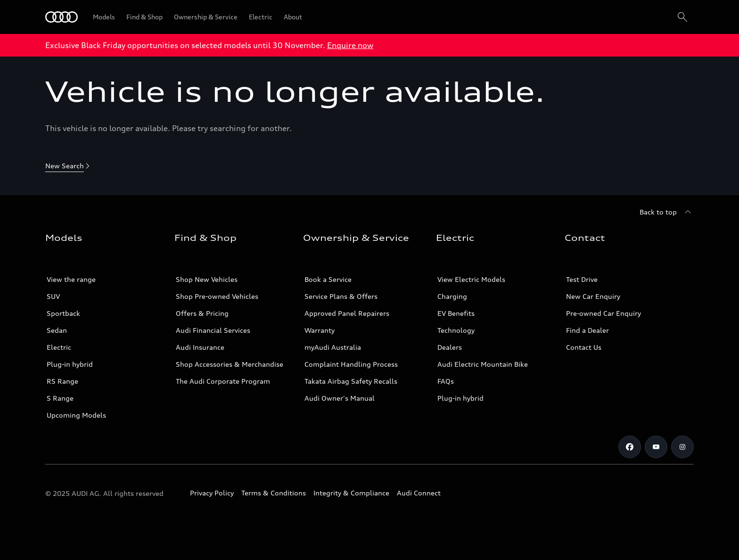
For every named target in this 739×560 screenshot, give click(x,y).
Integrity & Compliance (351, 493)
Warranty (320, 330)
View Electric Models (471, 279)
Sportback (63, 313)
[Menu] (62, 17)
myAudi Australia (333, 347)
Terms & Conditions (274, 493)
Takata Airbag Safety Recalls (351, 381)
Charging (452, 296)
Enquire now (350, 45)
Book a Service (328, 279)
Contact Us (584, 347)
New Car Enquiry (593, 296)
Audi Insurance (200, 347)
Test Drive (582, 279)
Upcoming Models (76, 415)
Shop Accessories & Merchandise (230, 364)
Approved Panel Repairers (347, 313)
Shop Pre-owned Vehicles (217, 296)
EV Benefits (456, 313)
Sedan (57, 330)
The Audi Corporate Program (223, 381)
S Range (60, 398)
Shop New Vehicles (207, 279)
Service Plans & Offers (341, 296)
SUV (53, 296)
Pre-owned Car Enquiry (604, 313)
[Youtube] (656, 447)
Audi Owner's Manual (340, 398)
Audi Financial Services (213, 330)
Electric (59, 347)
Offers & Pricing (202, 313)
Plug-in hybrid (70, 364)
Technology (456, 330)
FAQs (446, 381)
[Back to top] (667, 212)
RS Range (62, 381)
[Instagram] (682, 447)
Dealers (450, 347)
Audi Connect (419, 493)
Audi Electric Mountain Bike (483, 364)
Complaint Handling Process (351, 364)
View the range (71, 279)
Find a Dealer (587, 330)
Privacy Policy (212, 493)
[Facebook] (630, 447)
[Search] (682, 17)
